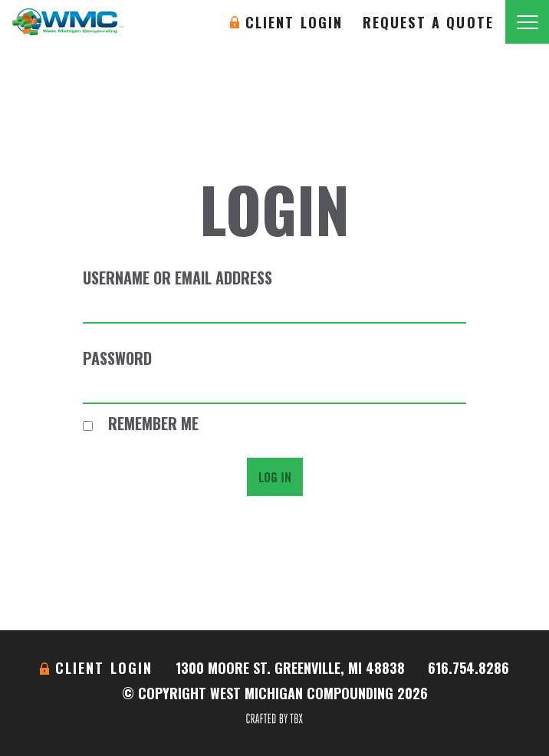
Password (117, 358)
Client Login (294, 22)
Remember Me (141, 423)
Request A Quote (428, 22)
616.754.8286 (468, 668)
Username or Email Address (178, 278)
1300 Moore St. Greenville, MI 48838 (290, 668)
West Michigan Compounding (68, 22)
